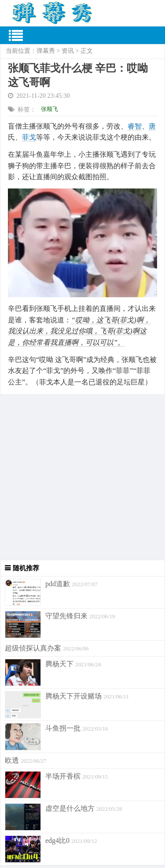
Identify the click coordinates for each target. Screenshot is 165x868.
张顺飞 (49, 109)
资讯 (68, 51)
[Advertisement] (82, 477)
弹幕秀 (46, 51)
